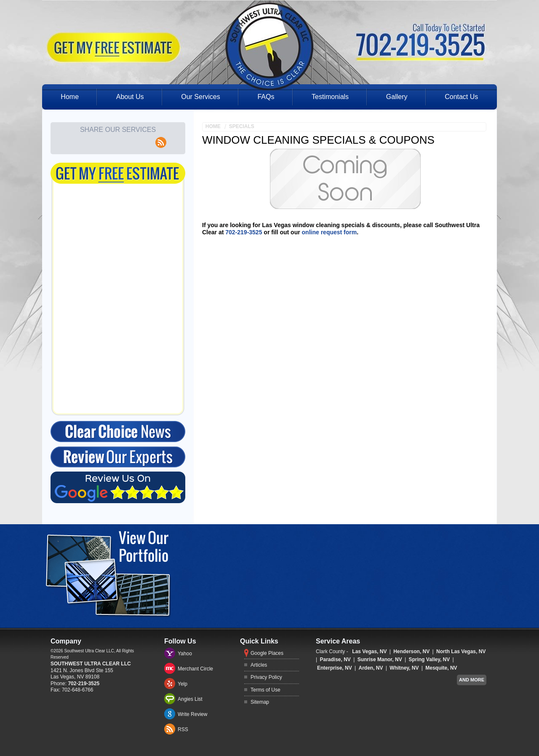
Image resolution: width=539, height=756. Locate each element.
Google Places (267, 653)
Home (70, 97)
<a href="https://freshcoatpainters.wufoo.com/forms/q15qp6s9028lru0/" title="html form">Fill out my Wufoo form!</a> (118, 290)
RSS (183, 729)
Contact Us (461, 97)
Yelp (183, 684)
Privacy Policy (266, 677)
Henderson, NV (411, 651)
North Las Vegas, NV (461, 651)
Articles (259, 665)
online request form (330, 232)
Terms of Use (265, 690)
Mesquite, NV (441, 668)
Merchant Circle (195, 669)
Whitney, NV (404, 668)
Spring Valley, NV (429, 659)
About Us (130, 97)
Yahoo (185, 654)
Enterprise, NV (335, 668)
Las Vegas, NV (369, 651)
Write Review (192, 714)
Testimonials (330, 97)
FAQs (266, 97)
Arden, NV (371, 668)
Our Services (200, 97)
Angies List (190, 699)
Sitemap (260, 702)
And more (472, 680)
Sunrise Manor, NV (380, 659)
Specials (242, 126)
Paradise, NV (335, 659)
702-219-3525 (244, 232)
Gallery (397, 97)
